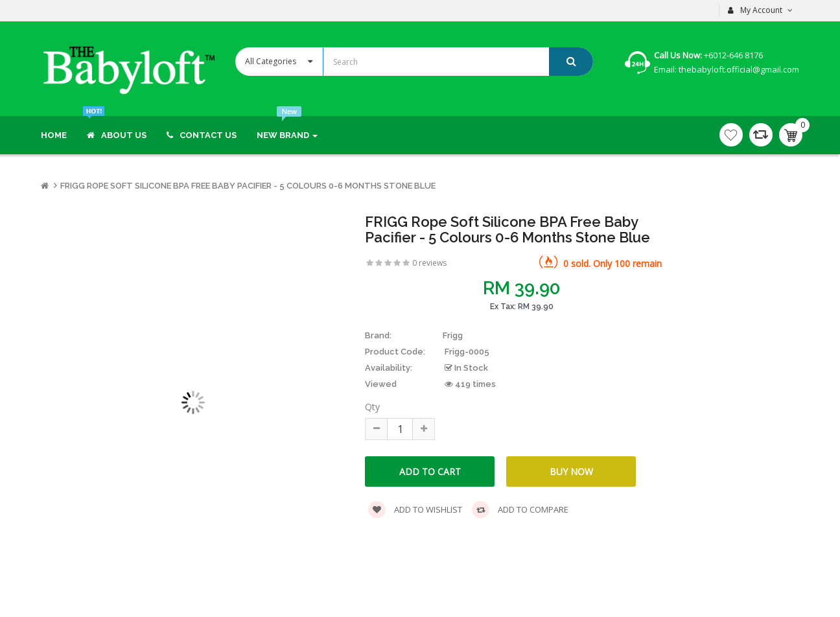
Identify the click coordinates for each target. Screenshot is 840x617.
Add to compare (520, 510)
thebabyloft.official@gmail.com (738, 69)
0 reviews (429, 263)
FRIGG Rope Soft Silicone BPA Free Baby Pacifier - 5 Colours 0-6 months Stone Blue (248, 186)
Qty (372, 407)
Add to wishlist (415, 510)
